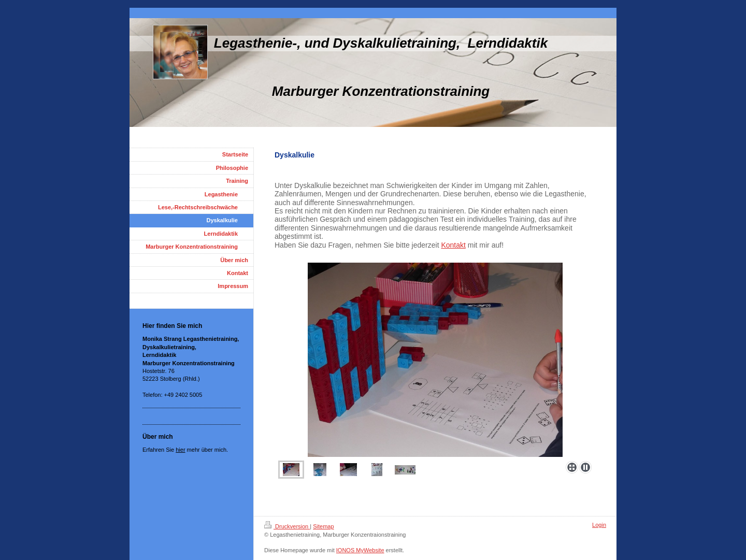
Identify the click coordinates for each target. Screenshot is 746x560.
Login (599, 525)
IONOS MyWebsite (360, 550)
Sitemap (323, 526)
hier (180, 450)
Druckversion (287, 526)
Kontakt (453, 245)
